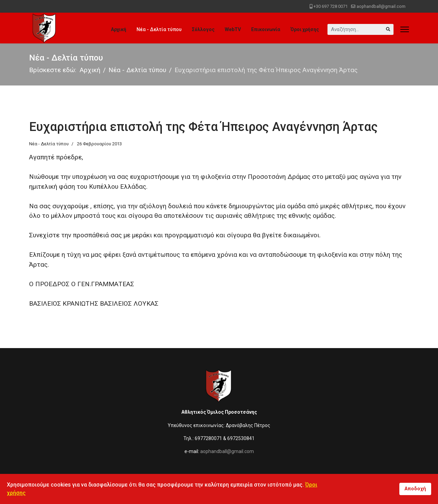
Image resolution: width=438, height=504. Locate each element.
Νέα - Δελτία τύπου (159, 29)
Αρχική (119, 29)
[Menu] (405, 29)
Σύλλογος (203, 29)
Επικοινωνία (266, 29)
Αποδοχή (415, 489)
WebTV (233, 29)
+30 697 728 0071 (331, 6)
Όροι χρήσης (305, 29)
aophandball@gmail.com (381, 6)
